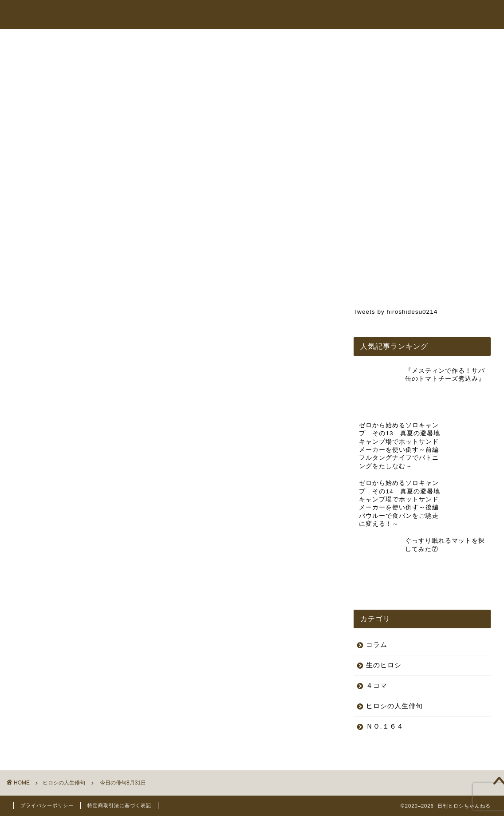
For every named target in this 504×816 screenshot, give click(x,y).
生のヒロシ (384, 606)
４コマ (377, 626)
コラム (382, 15)
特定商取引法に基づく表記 (119, 805)
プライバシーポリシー (47, 805)
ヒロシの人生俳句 (51, 59)
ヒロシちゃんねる (265, 15)
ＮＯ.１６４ (385, 667)
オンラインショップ (331, 15)
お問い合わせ (423, 15)
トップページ (209, 15)
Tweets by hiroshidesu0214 (396, 312)
